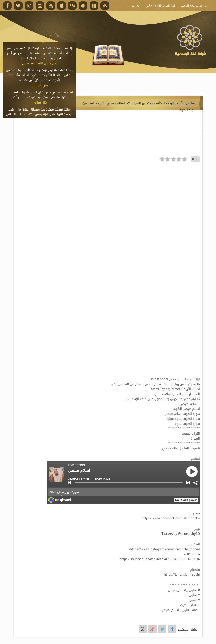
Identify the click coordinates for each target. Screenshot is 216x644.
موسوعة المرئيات (142, 132)
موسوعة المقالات (78, 132)
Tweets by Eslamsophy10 (181, 533)
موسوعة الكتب (110, 132)
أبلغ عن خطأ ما (133, 148)
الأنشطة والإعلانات (42, 132)
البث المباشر (200, 148)
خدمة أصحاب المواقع (168, 148)
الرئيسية (203, 132)
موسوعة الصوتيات (176, 132)
